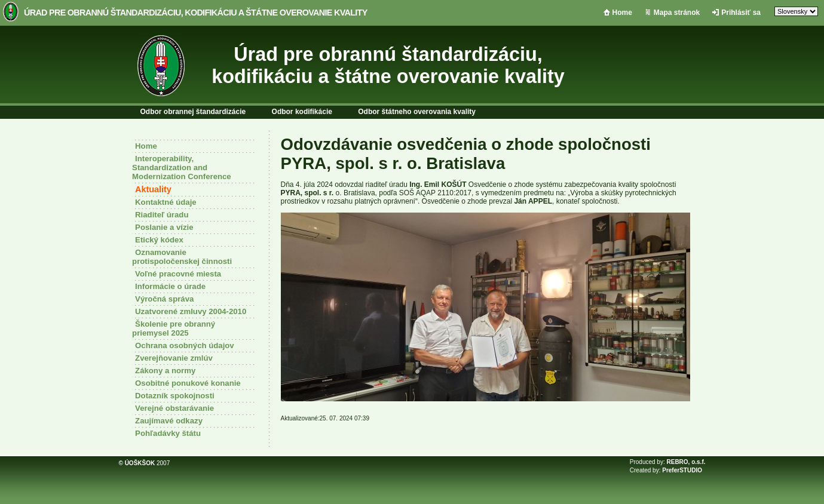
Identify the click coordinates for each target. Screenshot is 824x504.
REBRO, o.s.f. (686, 462)
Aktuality (153, 189)
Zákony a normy (165, 371)
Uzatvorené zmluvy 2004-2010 (191, 311)
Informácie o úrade (170, 286)
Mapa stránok (677, 13)
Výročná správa (164, 299)
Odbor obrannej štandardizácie (193, 112)
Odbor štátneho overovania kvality (417, 112)
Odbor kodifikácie (302, 112)
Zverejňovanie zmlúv (174, 358)
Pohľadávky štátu (168, 433)
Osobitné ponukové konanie (188, 383)
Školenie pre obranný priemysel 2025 (174, 328)
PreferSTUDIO (682, 470)
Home (622, 13)
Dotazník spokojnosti (175, 396)
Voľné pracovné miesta (178, 274)
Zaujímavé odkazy (169, 421)
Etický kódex (159, 240)
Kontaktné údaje (166, 202)
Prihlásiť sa (741, 13)
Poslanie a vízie (164, 227)
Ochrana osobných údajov (185, 345)
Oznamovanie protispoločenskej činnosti (182, 257)
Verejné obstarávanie (174, 408)
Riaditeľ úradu (162, 215)
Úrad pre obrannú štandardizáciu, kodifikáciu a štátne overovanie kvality (196, 13)
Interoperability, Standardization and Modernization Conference (182, 168)
